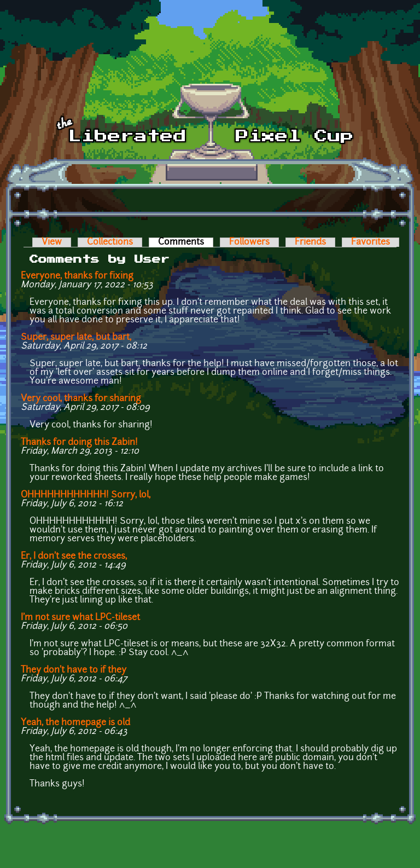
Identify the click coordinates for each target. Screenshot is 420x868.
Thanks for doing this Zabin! (79, 443)
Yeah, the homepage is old (75, 723)
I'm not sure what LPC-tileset (80, 618)
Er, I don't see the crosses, (74, 557)
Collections (110, 242)
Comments (186, 242)
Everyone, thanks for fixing (77, 276)
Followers (249, 242)
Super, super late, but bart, (76, 338)
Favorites (371, 242)
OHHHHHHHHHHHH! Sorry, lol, (86, 495)
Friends (310, 242)
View (52, 242)
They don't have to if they (74, 670)
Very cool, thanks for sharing (81, 399)
